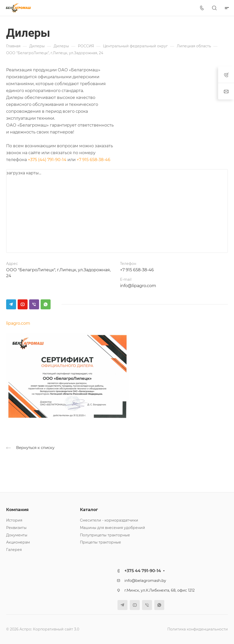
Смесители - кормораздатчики (109, 520)
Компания (17, 510)
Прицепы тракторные (101, 542)
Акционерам (18, 542)
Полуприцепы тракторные (105, 535)
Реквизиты (16, 528)
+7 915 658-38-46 (93, 160)
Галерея (14, 550)
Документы (17, 535)
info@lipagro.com (138, 286)
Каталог (89, 510)
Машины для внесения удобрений (113, 528)
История (14, 520)
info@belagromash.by (145, 581)
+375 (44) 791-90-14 (47, 160)
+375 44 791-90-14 (143, 571)
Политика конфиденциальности (198, 629)
